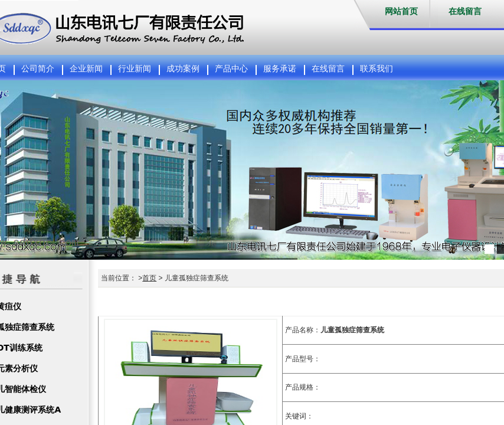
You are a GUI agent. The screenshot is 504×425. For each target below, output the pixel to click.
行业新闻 (135, 69)
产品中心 (231, 69)
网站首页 (401, 11)
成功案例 (183, 69)
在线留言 (465, 11)
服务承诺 (280, 69)
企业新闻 (86, 69)
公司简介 (38, 69)
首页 (149, 278)
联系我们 (377, 69)
